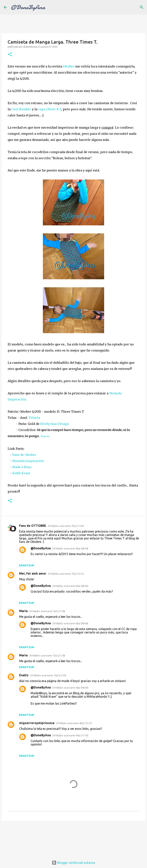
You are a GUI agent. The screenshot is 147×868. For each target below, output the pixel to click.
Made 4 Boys (22, 467)
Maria (23, 611)
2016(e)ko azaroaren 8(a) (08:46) (70, 623)
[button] (10, 55)
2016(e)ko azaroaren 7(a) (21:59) (48, 675)
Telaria (34, 418)
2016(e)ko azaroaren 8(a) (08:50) (70, 688)
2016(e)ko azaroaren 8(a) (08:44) (70, 548)
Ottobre (69, 66)
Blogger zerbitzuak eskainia (73, 863)
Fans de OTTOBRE (33, 526)
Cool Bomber (21, 109)
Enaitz (24, 675)
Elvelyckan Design (55, 424)
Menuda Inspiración (28, 461)
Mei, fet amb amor (33, 573)
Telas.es (45, 436)
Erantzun (27, 565)
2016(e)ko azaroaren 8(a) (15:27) (74, 723)
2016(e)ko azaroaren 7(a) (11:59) (66, 526)
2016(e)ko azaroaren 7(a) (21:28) (47, 611)
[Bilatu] (142, 7)
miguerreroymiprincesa (37, 723)
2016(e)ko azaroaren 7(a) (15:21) (66, 574)
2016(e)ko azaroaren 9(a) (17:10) (70, 735)
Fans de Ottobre (24, 455)
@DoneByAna (28, 7)
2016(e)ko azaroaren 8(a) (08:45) (70, 586)
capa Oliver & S (50, 109)
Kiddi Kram (21, 473)
